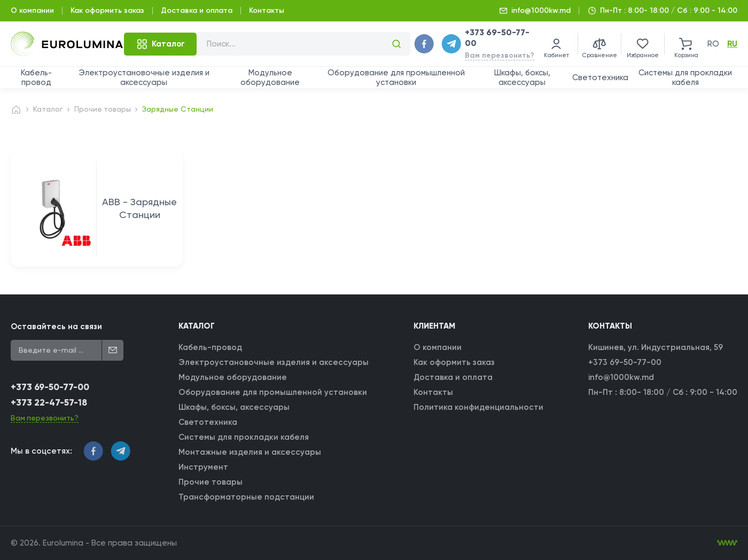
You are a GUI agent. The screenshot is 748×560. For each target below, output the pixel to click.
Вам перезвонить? (500, 55)
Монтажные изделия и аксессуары (250, 452)
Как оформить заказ (107, 10)
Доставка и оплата (197, 10)
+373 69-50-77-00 (50, 388)
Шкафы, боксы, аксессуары (522, 77)
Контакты (267, 10)
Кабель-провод (36, 77)
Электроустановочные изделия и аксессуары (144, 77)
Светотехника (600, 77)
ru (732, 44)
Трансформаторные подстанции (247, 497)
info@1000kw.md (541, 10)
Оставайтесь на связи (56, 326)
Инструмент (204, 467)
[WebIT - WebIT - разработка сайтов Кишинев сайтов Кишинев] (727, 543)
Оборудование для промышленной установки (396, 77)
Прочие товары (103, 109)
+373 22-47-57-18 (49, 403)
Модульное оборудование (270, 77)
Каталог (48, 109)
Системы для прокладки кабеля (685, 77)
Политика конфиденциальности (478, 407)
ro (713, 44)
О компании (32, 10)
